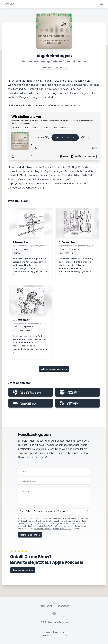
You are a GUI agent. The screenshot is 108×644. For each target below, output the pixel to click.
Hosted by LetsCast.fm (54, 632)
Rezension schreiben (23, 570)
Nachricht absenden (30, 535)
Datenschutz (46, 606)
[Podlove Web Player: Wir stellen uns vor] (54, 145)
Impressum (64, 606)
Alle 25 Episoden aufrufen (54, 369)
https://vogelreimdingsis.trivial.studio (34, 97)
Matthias (27, 81)
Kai (40, 81)
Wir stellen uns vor (26, 117)
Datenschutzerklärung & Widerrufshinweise (52, 529)
